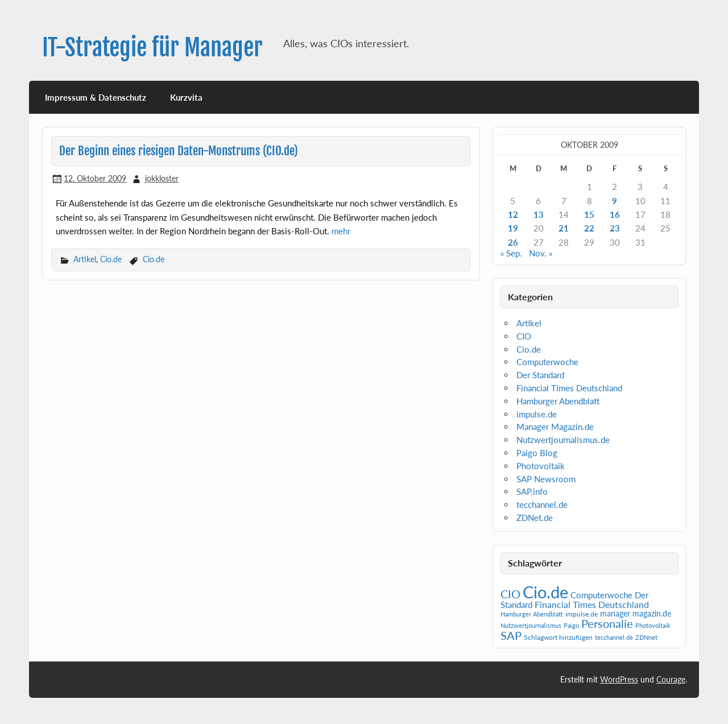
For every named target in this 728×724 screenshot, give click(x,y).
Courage (671, 679)
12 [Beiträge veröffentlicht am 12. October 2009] (513, 214)
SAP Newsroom (546, 479)
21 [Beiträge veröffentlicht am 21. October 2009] (564, 228)
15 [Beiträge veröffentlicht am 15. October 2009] (589, 214)
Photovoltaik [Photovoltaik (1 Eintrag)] (653, 625)
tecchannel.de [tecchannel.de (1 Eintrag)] (614, 637)
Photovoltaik (541, 466)
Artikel (85, 259)
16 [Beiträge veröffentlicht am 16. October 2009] (615, 214)
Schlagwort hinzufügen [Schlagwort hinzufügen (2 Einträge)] (558, 637)
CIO (524, 336)
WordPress (619, 679)
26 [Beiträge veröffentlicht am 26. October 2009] (513, 242)
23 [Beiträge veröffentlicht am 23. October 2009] (615, 228)
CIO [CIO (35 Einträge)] (510, 594)
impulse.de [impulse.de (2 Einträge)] (582, 614)
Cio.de (111, 259)
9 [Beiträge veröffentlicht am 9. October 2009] (615, 201)
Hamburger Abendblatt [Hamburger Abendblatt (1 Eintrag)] (532, 614)
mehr (341, 231)
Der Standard (540, 375)
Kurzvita (186, 97)
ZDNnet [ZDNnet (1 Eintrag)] (646, 637)
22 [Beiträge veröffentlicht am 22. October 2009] (589, 228)
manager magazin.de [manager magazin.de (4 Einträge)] (636, 614)
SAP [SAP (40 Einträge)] (511, 635)
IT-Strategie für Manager (152, 47)
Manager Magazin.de (555, 427)
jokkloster (162, 178)
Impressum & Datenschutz (96, 97)
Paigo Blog (537, 453)
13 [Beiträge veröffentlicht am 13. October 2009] (539, 214)
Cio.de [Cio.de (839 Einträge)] (545, 592)
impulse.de (537, 414)
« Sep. (511, 253)
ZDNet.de (535, 518)
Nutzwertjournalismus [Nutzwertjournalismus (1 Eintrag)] (531, 625)
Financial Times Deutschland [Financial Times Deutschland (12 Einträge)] (592, 604)
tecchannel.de (542, 504)
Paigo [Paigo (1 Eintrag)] (571, 625)
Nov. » (541, 253)
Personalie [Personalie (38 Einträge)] (607, 623)
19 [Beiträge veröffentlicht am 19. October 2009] (513, 228)
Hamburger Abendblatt (558, 401)
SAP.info (532, 491)
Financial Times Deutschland (569, 388)
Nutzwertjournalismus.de (563, 440)
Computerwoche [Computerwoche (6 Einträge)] (601, 595)
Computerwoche (547, 362)
